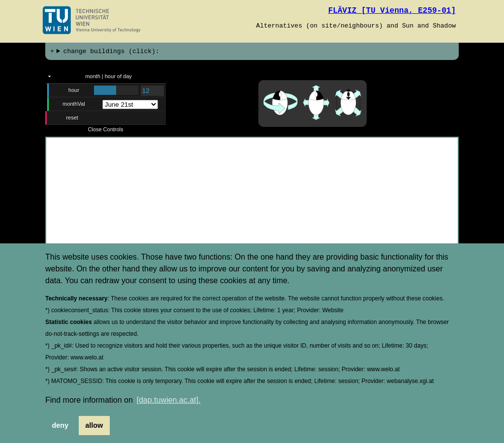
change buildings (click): (111, 52)
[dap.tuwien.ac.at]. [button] (169, 400)
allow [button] (94, 425)
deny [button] (61, 425)
